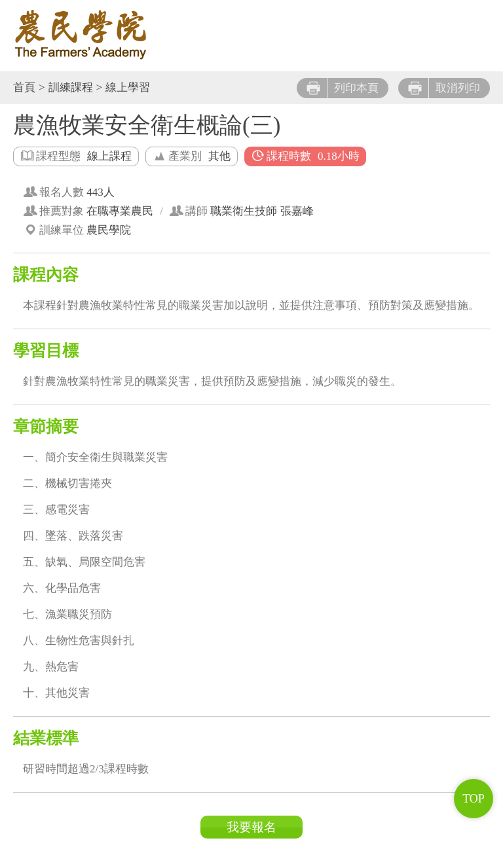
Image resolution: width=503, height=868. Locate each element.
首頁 (24, 87)
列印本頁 (343, 88)
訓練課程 (71, 87)
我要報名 (251, 827)
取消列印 (444, 88)
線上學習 (128, 87)
